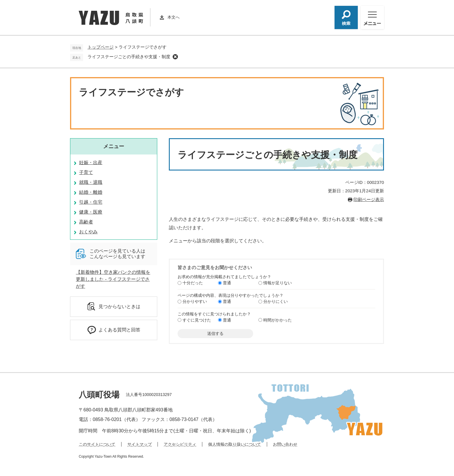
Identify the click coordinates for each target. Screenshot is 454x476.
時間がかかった (278, 320)
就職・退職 (91, 182)
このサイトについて (97, 444)
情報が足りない (278, 283)
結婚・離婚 (91, 192)
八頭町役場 (99, 395)
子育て (86, 172)
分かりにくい (276, 301)
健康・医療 (91, 212)
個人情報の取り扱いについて (235, 444)
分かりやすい (195, 301)
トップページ (101, 47)
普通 (227, 283)
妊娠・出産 (91, 162)
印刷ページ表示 (369, 199)
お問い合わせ (285, 444)
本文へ (174, 17)
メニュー (114, 146)
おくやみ (88, 232)
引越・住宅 (91, 202)
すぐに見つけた (197, 320)
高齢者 (86, 222)
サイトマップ (140, 444)
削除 (175, 57)
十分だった (193, 283)
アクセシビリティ (180, 444)
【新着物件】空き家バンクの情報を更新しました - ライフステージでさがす (113, 279)
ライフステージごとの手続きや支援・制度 (129, 57)
